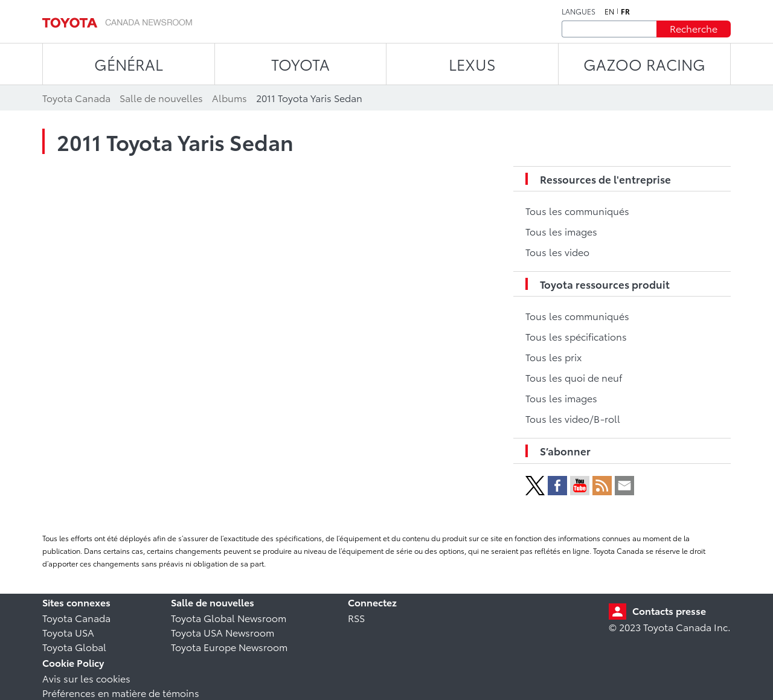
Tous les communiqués (577, 210)
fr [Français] (625, 11)
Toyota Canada (76, 618)
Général (129, 64)
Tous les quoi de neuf (574, 377)
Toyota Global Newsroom (229, 618)
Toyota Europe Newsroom (229, 647)
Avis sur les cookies (86, 678)
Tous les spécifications (576, 336)
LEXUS (472, 64)
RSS (356, 618)
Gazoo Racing (644, 64)
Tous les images (561, 231)
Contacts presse (669, 610)
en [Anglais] (609, 11)
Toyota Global (74, 647)
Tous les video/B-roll (573, 418)
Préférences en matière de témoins (121, 692)
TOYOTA (300, 64)
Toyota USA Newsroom (223, 632)
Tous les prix (553, 357)
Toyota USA (68, 632)
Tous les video (557, 252)
